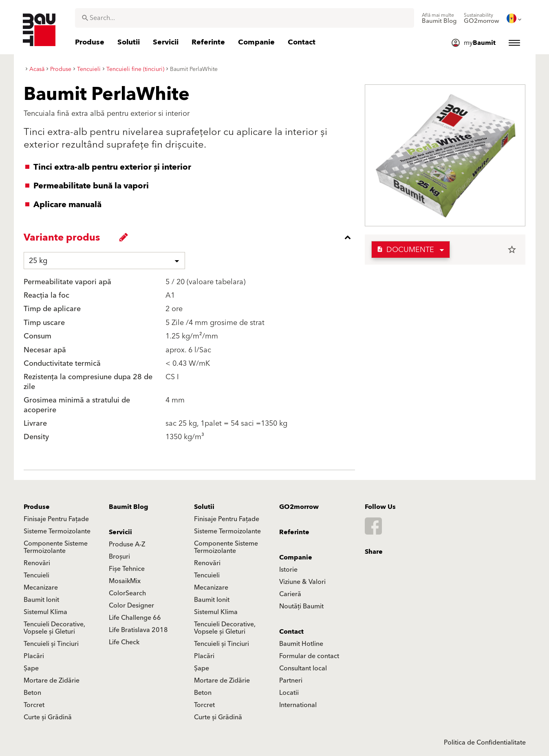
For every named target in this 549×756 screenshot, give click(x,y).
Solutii (204, 507)
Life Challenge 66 (135, 618)
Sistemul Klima (45, 612)
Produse (37, 507)
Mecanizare (41, 588)
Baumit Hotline (301, 644)
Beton (32, 693)
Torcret (34, 705)
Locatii (289, 693)
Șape (31, 668)
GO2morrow (299, 507)
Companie (296, 557)
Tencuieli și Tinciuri (51, 644)
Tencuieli (36, 575)
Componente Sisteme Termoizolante (56, 547)
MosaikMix (125, 581)
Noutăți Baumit (301, 606)
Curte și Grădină (48, 717)
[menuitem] (439, 18)
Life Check (124, 642)
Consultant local (303, 668)
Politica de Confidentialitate (485, 743)
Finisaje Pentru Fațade (56, 519)
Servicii (120, 532)
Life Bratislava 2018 (138, 630)
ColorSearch (127, 593)
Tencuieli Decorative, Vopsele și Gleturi (54, 628)
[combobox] (245, 18)
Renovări (37, 563)
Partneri (291, 681)
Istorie (288, 570)
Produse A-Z (127, 544)
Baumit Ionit (41, 600)
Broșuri (119, 557)
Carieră (290, 594)
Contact (291, 632)
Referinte (294, 532)
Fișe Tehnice (127, 569)
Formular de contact (309, 656)
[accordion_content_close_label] (191, 237)
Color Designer (131, 606)
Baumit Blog (129, 507)
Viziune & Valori (302, 582)
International (298, 705)
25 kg (38, 261)
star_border (512, 250)
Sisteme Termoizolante (57, 531)
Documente (405, 250)
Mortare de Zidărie (52, 681)
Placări (34, 656)
